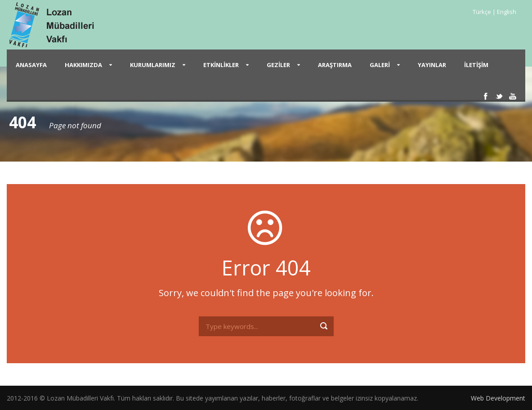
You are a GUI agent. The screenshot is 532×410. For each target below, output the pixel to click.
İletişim (476, 65)
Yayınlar (432, 65)
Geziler (278, 65)
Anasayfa (31, 65)
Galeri (380, 65)
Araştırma (335, 65)
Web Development (498, 398)
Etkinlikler (221, 65)
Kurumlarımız (153, 65)
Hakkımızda (83, 65)
